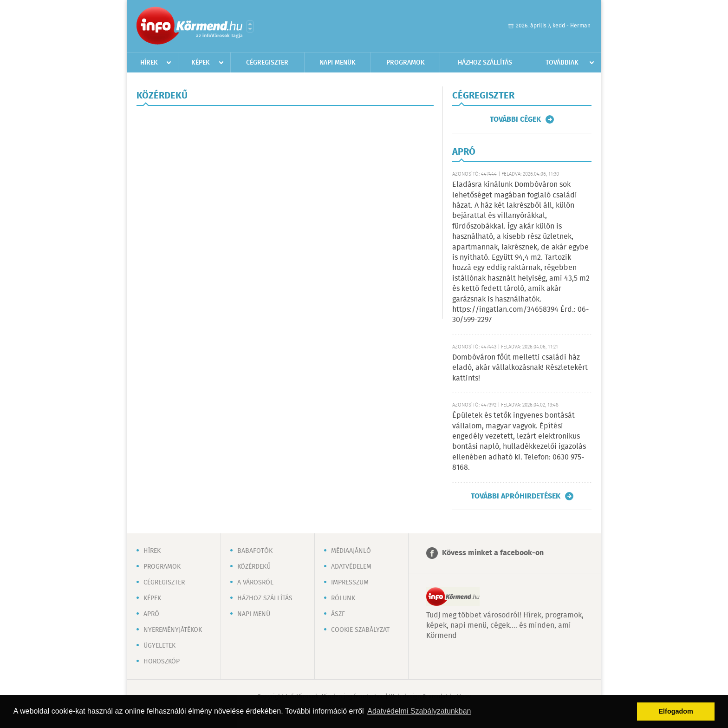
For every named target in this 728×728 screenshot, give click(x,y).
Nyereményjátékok (173, 630)
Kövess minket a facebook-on (493, 553)
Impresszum (350, 583)
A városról (255, 583)
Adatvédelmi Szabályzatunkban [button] (419, 711)
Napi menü (254, 614)
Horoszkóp (162, 662)
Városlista (250, 26)
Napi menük (338, 63)
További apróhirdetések (516, 496)
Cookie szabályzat (360, 630)
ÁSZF (338, 614)
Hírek (149, 63)
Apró (151, 614)
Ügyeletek (159, 646)
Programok (406, 63)
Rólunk (343, 598)
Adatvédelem (351, 567)
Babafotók (255, 551)
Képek (201, 63)
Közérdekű (254, 567)
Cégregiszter (267, 63)
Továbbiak (562, 63)
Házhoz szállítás (485, 63)
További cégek (515, 119)
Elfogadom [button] (676, 711)
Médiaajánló (351, 551)
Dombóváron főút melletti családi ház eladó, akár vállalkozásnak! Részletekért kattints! (520, 368)
